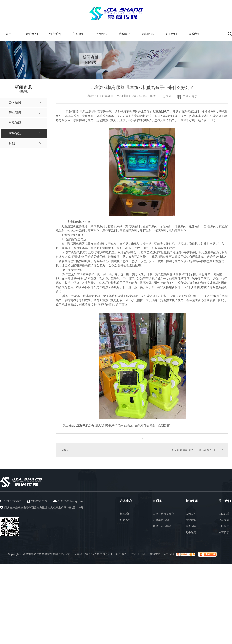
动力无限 (169, 554)
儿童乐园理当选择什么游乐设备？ (192, 450)
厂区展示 (224, 526)
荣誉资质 (224, 532)
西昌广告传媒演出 (164, 526)
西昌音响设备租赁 (164, 514)
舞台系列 (32, 34)
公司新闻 (191, 514)
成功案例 (125, 34)
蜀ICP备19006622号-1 (99, 554)
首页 (9, 34)
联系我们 (194, 34)
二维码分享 (190, 96)
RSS (134, 554)
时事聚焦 (191, 532)
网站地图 (121, 554)
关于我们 (171, 34)
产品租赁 (101, 34)
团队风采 (224, 514)
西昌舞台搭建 (161, 520)
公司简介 (224, 520)
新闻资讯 (148, 34)
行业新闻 (191, 520)
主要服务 (78, 34)
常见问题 (191, 526)
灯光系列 (55, 34)
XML (143, 554)
